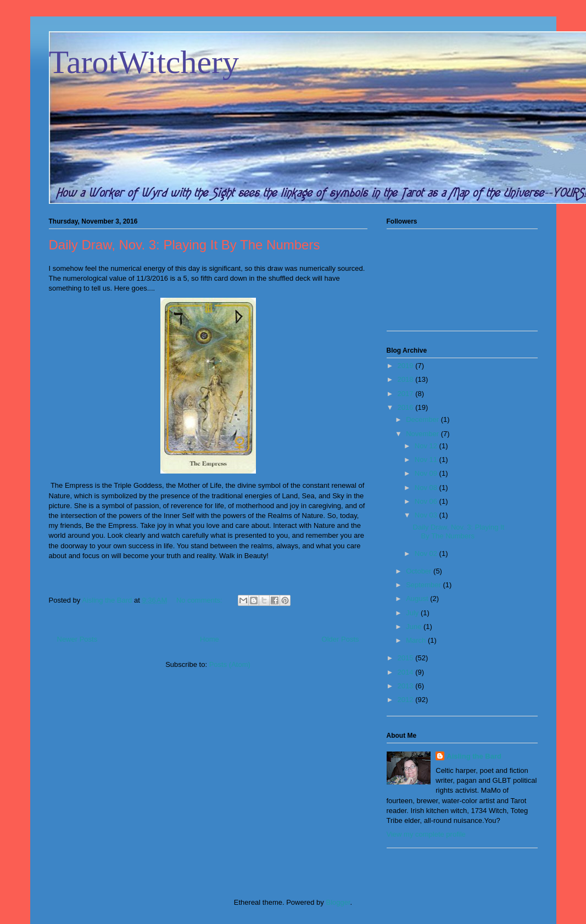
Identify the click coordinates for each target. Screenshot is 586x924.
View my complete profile (426, 834)
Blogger (338, 902)
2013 (407, 686)
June (415, 627)
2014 (407, 672)
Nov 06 (427, 501)
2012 (407, 700)
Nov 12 (427, 446)
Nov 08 (427, 488)
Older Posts (341, 639)
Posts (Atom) (230, 664)
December (423, 419)
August (418, 599)
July (413, 613)
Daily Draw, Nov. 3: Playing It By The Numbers (185, 245)
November (423, 434)
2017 (407, 394)
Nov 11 (427, 460)
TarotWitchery (144, 62)
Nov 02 (427, 553)
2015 (407, 658)
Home (210, 639)
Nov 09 (427, 473)
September (424, 585)
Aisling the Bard (474, 756)
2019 (407, 366)
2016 (407, 407)
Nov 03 (427, 515)
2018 (407, 379)
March (417, 640)
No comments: (200, 600)
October (420, 571)
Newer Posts (77, 639)
